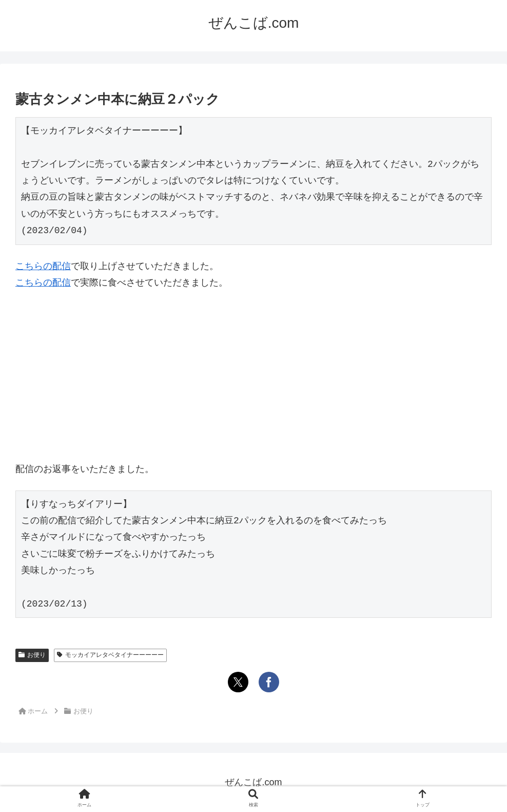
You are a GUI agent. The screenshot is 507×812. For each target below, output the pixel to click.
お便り (32, 655)
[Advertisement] (254, 376)
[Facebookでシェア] (269, 682)
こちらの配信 (43, 266)
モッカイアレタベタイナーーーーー (110, 655)
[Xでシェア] (238, 682)
